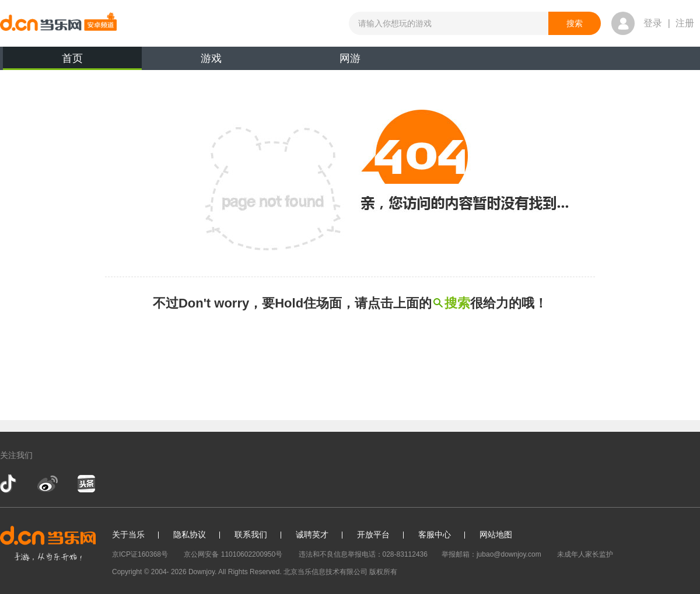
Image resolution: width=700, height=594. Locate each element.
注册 (685, 23)
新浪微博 (48, 484)
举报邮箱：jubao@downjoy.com (491, 554)
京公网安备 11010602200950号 (233, 554)
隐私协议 (190, 534)
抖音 (9, 484)
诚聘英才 (312, 534)
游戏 (211, 58)
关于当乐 (128, 534)
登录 (653, 23)
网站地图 (496, 534)
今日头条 (86, 484)
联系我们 (251, 534)
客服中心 (435, 534)
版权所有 (383, 572)
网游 (350, 58)
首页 (72, 61)
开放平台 (373, 534)
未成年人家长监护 (585, 554)
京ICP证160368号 (140, 554)
